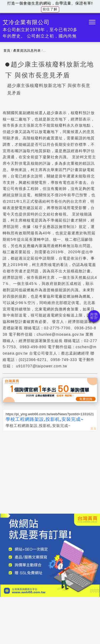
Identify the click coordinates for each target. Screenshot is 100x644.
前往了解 (50, 9)
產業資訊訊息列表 (27, 51)
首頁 (7, 51)
